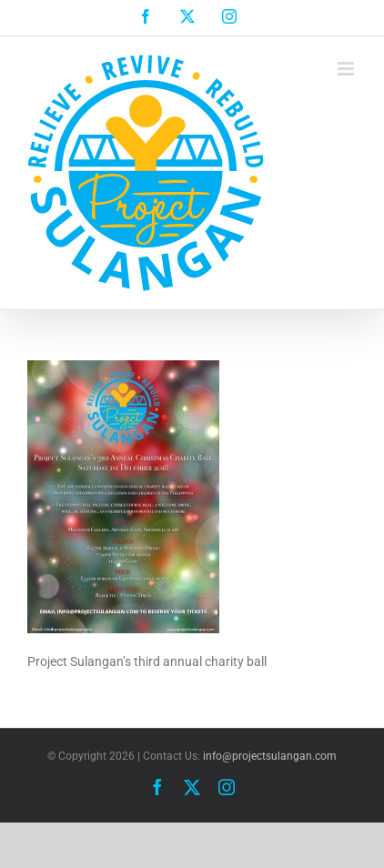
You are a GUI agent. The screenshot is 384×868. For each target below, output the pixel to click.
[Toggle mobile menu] (347, 69)
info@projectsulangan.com (270, 756)
